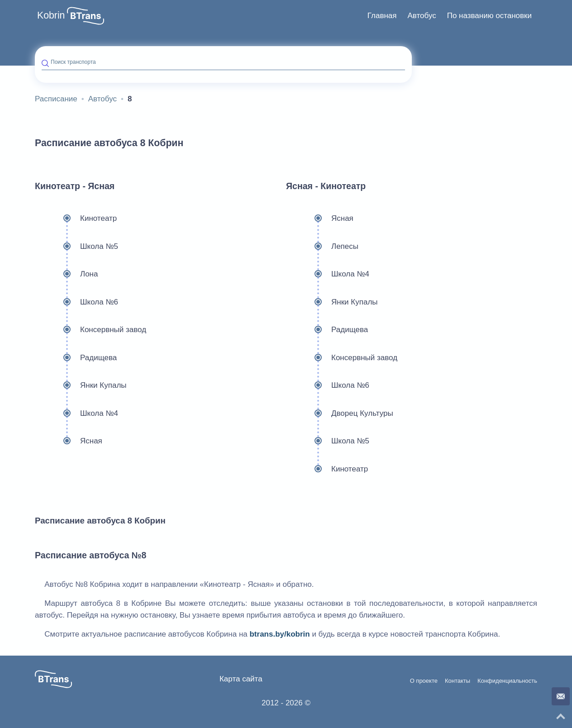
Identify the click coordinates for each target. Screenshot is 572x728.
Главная (382, 16)
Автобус (422, 16)
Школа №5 (76, 247)
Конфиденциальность (507, 681)
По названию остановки (489, 16)
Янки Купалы (81, 385)
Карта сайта (241, 679)
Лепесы (322, 247)
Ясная (69, 441)
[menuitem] (382, 16)
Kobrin (51, 15)
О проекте (424, 681)
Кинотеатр (76, 219)
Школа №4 (76, 414)
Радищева (76, 358)
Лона (66, 274)
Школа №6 (76, 302)
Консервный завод (91, 330)
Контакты (458, 681)
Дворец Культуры (340, 414)
